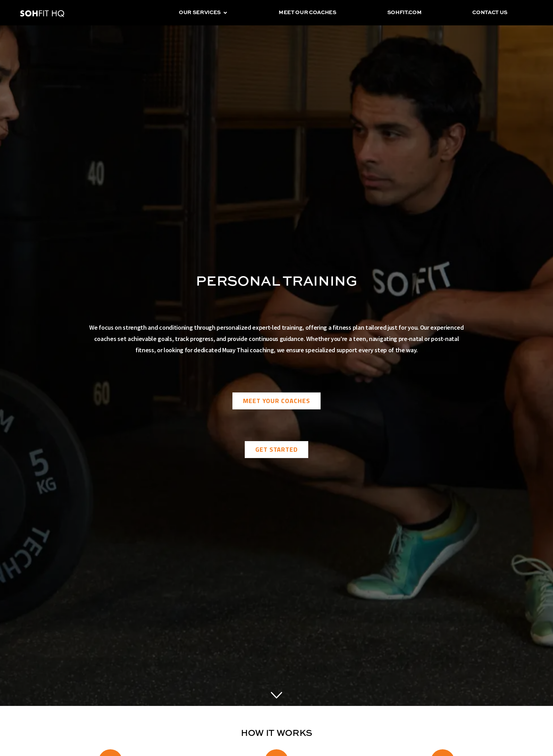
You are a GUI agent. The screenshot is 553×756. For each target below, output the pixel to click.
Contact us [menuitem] (490, 13)
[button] (225, 13)
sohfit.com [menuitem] (405, 13)
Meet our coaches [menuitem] (308, 13)
